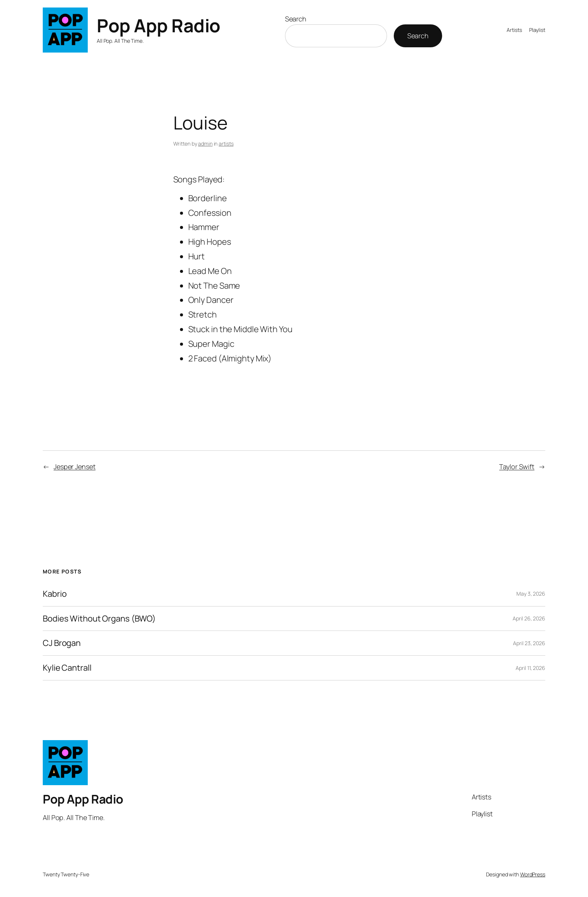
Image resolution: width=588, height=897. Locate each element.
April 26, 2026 (529, 618)
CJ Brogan (62, 643)
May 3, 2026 (531, 594)
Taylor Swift (517, 467)
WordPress (533, 874)
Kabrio (55, 594)
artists (226, 144)
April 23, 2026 (529, 643)
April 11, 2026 (530, 668)
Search (296, 19)
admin (205, 144)
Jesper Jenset (75, 467)
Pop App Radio (159, 25)
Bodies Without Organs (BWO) (99, 619)
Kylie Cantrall (67, 668)
